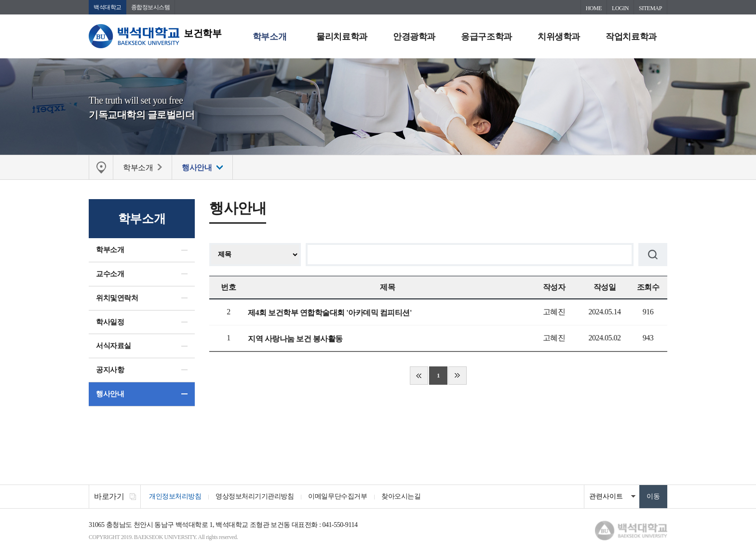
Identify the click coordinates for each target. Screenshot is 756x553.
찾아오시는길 (401, 496)
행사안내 (110, 394)
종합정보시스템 (151, 7)
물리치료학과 (342, 37)
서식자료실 (114, 346)
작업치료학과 (631, 37)
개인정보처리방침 (175, 496)
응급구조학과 (486, 37)
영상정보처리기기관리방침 (255, 496)
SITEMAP (650, 8)
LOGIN (620, 8)
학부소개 (270, 37)
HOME (594, 8)
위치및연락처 (117, 298)
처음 (419, 376)
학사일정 (110, 322)
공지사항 (110, 370)
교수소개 (110, 274)
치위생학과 (559, 37)
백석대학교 (108, 7)
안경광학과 (414, 37)
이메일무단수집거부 (337, 496)
